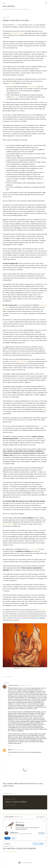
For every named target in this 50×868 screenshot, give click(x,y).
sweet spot (42, 610)
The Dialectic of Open (17, 33)
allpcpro (10, 750)
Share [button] (4, 677)
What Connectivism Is (16, 802)
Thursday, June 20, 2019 (26, 685)
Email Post (10, 677)
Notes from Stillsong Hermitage (29, 668)
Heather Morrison (13, 685)
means (16, 25)
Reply (10, 746)
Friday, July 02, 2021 (19, 750)
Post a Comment (11, 851)
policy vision (15, 97)
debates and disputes (22, 361)
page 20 (11, 83)
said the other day (8, 524)
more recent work (33, 549)
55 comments (13, 805)
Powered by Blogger (25, 863)
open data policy (32, 87)
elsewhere (41, 426)
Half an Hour (9, 6)
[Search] (46, 3)
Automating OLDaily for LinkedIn (19, 848)
